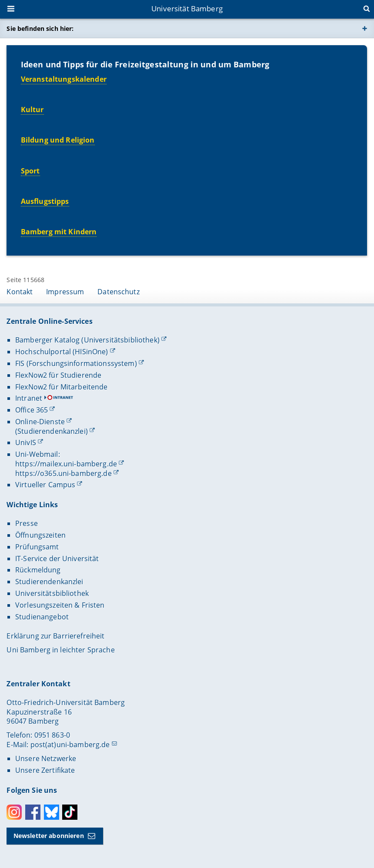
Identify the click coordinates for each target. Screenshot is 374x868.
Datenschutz (119, 292)
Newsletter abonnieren (49, 836)
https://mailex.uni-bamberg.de (66, 464)
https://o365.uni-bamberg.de (63, 473)
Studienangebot (42, 617)
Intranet (29, 398)
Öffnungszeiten (40, 535)
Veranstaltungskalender (64, 79)
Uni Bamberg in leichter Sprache (60, 650)
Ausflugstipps (45, 201)
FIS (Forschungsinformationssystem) (76, 363)
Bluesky (52, 812)
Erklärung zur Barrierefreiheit (55, 636)
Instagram (14, 812)
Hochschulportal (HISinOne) (62, 352)
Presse (27, 523)
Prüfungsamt (37, 547)
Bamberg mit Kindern (59, 232)
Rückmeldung (38, 570)
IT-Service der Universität (57, 559)
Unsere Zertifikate (45, 770)
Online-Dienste (40, 422)
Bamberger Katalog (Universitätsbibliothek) (87, 340)
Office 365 (32, 410)
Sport (30, 170)
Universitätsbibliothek (52, 593)
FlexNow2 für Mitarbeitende (62, 387)
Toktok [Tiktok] (70, 812)
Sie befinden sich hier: (40, 28)
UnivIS (26, 442)
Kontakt (20, 292)
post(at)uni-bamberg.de (70, 745)
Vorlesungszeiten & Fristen (60, 605)
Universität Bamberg (187, 8)
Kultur (32, 110)
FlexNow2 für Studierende (58, 375)
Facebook (33, 812)
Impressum (65, 292)
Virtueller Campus (45, 485)
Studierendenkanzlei (49, 582)
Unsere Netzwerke (46, 758)
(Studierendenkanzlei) (52, 431)
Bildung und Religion (58, 140)
